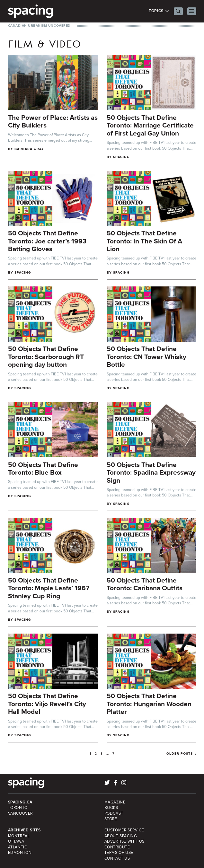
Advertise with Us (124, 841)
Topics (159, 11)
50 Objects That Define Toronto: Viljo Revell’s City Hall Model (47, 704)
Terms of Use (119, 853)
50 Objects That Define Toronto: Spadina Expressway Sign (151, 472)
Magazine (115, 802)
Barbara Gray (29, 149)
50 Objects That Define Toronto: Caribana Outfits (145, 584)
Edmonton (20, 853)
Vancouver (21, 813)
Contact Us (117, 858)
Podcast (114, 813)
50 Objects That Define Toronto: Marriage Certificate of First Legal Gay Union (150, 125)
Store (111, 819)
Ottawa (16, 841)
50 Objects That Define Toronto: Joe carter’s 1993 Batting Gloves (47, 241)
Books (111, 808)
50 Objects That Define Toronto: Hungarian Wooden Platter (149, 704)
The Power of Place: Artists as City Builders (53, 121)
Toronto (18, 808)
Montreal (19, 836)
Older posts (180, 754)
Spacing (121, 157)
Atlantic (18, 847)
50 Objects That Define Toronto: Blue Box (43, 469)
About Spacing (121, 836)
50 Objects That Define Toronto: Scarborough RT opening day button (46, 356)
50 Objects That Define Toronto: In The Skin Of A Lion (144, 241)
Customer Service (124, 830)
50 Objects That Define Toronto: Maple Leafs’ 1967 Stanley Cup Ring (49, 588)
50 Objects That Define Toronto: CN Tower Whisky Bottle (146, 356)
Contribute (117, 847)
